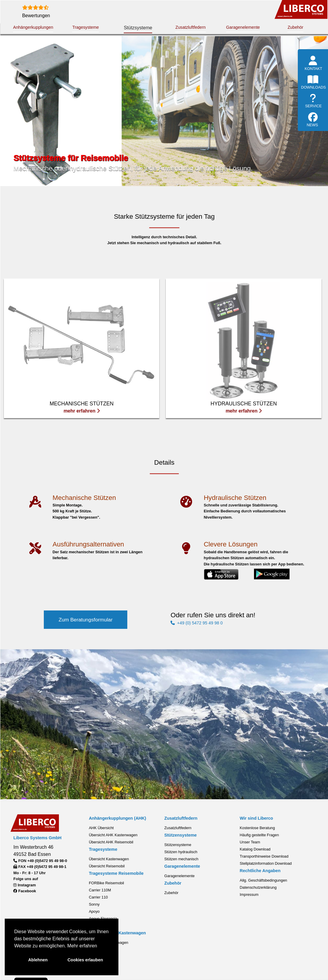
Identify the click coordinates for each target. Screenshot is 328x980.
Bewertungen (36, 16)
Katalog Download (255, 849)
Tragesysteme (86, 27)
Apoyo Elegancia (103, 918)
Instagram (25, 884)
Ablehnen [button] (38, 960)
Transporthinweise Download (264, 856)
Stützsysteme (138, 28)
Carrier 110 (98, 896)
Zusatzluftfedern (190, 27)
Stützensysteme (178, 844)
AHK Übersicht (101, 827)
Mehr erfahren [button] (82, 946)
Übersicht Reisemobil (107, 865)
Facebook (25, 890)
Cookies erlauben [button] (85, 960)
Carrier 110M (100, 889)
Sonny (94, 903)
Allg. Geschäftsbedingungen (263, 880)
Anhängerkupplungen (33, 27)
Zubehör (295, 27)
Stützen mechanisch (181, 858)
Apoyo (94, 911)
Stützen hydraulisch (181, 851)
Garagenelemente (243, 27)
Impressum (249, 894)
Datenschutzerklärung (258, 887)
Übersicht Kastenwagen (109, 858)
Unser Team (250, 841)
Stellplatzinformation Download (266, 863)
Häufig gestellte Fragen (259, 834)
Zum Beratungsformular (86, 619)
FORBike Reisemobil (106, 882)
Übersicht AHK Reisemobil (111, 841)
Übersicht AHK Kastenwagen (113, 834)
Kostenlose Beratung (257, 827)
